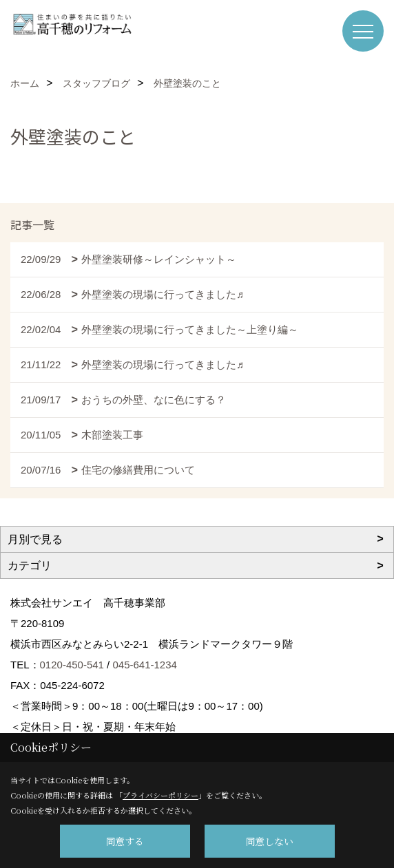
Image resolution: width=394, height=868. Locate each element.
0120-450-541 (72, 665)
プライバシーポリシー (160, 795)
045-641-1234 (144, 665)
